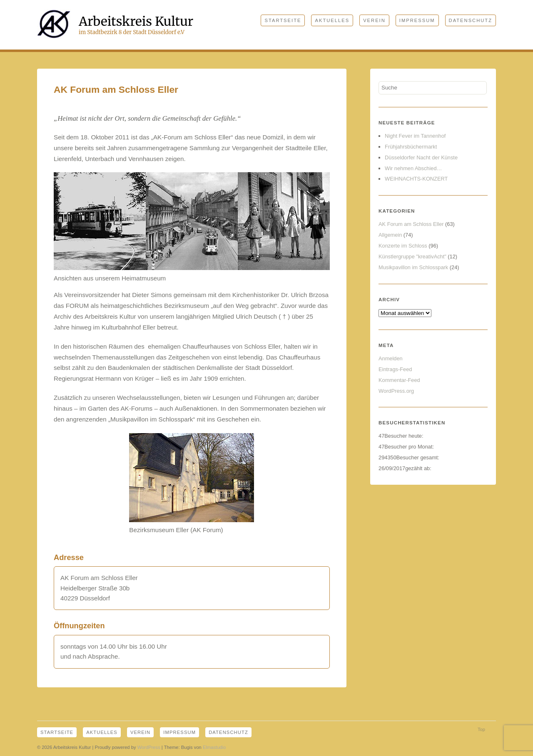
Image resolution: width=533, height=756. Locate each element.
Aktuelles (332, 20)
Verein (374, 20)
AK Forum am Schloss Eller (411, 224)
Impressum (417, 20)
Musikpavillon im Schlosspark (413, 267)
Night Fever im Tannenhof (415, 136)
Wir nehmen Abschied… (413, 168)
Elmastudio (214, 747)
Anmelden (391, 358)
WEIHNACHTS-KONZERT (416, 179)
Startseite (283, 20)
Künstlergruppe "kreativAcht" (412, 257)
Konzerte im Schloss (403, 246)
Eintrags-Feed (395, 369)
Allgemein (390, 235)
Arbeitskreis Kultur (136, 21)
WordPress (149, 747)
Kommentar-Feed (399, 380)
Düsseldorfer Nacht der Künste (421, 157)
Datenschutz (471, 20)
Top (481, 729)
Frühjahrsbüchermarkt (411, 147)
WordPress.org (396, 391)
